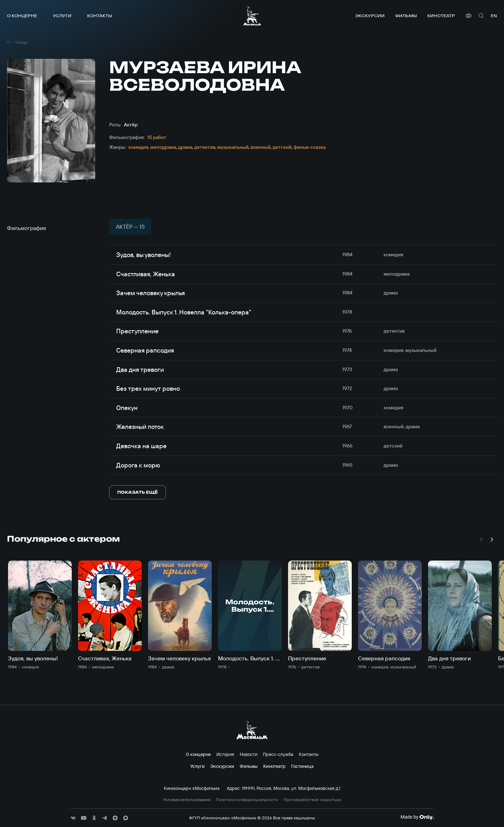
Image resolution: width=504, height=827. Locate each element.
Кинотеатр (441, 16)
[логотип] (252, 16)
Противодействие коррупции (312, 800)
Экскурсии (370, 16)
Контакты (100, 16)
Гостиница (302, 766)
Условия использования (187, 800)
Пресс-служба (278, 754)
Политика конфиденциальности (247, 800)
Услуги (62, 16)
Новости (248, 754)
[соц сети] (73, 818)
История (225, 754)
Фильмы (406, 16)
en (494, 16)
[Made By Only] (417, 817)
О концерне (22, 16)
